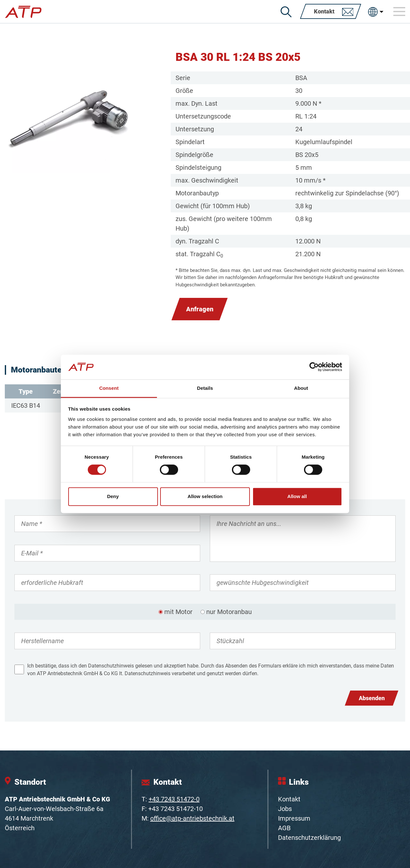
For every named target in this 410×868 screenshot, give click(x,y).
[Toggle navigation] (399, 12)
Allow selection (205, 496)
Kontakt (289, 799)
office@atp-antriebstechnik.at (192, 818)
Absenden (372, 698)
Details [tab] (205, 388)
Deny (113, 496)
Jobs (285, 809)
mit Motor (178, 612)
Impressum (294, 818)
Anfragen (200, 309)
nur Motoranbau (229, 612)
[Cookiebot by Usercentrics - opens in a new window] (314, 367)
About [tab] (301, 388)
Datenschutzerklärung (309, 838)
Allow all (297, 496)
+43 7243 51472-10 (176, 809)
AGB (284, 828)
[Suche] (286, 12)
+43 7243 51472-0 (174, 799)
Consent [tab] (109, 388)
